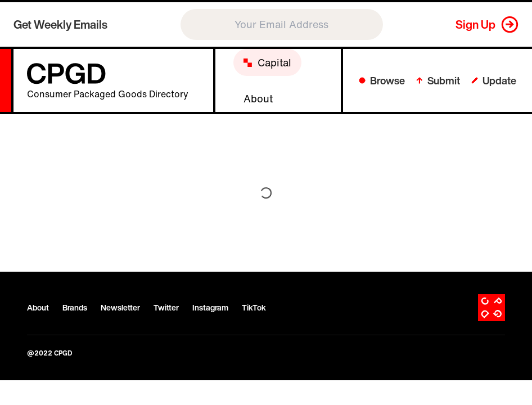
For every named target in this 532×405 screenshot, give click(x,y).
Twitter (166, 308)
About (38, 308)
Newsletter (120, 308)
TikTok (254, 308)
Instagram (210, 308)
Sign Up (475, 24)
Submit (438, 80)
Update (494, 80)
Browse (382, 80)
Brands (75, 308)
